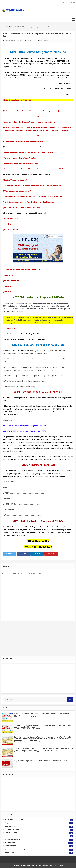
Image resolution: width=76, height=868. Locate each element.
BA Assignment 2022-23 (14, 820)
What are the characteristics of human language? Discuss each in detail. (41, 760)
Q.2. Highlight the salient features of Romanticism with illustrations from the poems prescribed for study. (42, 726)
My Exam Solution (30, 866)
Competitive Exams (12, 829)
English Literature (12, 833)
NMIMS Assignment (12, 846)
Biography (9, 823)
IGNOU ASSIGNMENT (13, 839)
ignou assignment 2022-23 (15, 849)
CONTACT (16, 2)
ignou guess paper (12, 852)
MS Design (60, 866)
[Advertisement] (38, 638)
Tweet (9, 554)
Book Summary (11, 826)
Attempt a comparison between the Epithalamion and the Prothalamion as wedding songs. (41, 715)
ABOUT (9, 2)
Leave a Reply (44, 40)
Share (23, 554)
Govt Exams (9, 836)
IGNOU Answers (11, 842)
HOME (3, 2)
